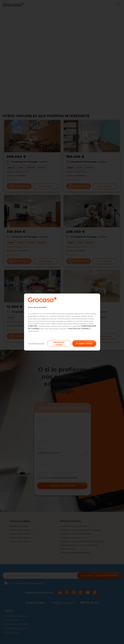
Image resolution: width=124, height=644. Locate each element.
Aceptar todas (84, 343)
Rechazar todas (59, 343)
